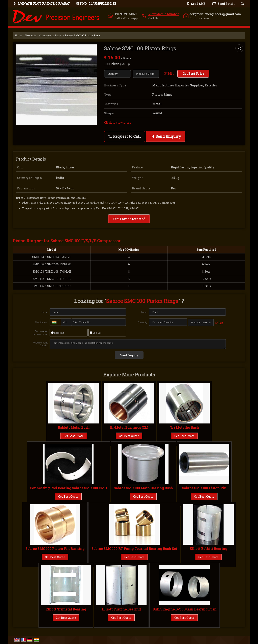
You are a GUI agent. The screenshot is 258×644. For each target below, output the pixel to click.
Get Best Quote (74, 436)
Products (31, 35)
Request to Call (125, 136)
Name (44, 312)
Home (19, 35)
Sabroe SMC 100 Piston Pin (204, 488)
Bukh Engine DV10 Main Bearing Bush (185, 609)
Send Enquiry (165, 136)
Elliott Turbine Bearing (121, 609)
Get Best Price (193, 74)
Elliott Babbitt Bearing (208, 549)
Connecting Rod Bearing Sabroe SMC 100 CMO (68, 488)
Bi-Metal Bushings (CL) (129, 427)
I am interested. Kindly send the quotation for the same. (138, 344)
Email (144, 312)
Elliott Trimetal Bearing (66, 609)
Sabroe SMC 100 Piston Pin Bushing (55, 549)
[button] (164, 14)
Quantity (142, 322)
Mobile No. (41, 322)
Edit (169, 74)
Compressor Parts (50, 35)
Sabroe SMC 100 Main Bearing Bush (143, 488)
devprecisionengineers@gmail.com (215, 14)
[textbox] (146, 74)
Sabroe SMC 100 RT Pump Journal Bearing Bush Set (134, 549)
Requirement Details (40, 344)
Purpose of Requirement (40, 333)
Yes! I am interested (129, 219)
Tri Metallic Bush (184, 427)
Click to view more (118, 122)
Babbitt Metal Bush (74, 427)
